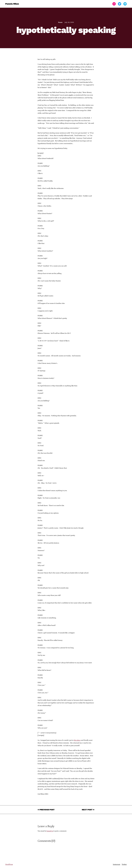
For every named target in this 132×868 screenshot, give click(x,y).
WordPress (9, 864)
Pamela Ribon (12, 4)
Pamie (60, 22)
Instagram (117, 864)
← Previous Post (46, 810)
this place (77, 740)
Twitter (124, 864)
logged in (50, 831)
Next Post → (88, 810)
